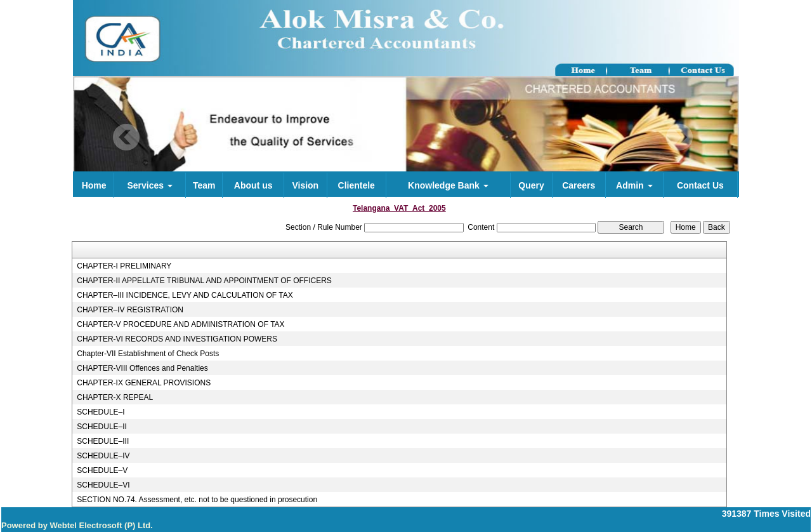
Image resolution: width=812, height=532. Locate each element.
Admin (634, 185)
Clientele (357, 185)
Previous (127, 137)
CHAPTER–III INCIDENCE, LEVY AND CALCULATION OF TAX (185, 295)
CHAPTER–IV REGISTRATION (130, 310)
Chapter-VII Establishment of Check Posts (148, 354)
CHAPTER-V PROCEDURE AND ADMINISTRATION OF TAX (180, 324)
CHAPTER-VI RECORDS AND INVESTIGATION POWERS (177, 339)
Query (531, 185)
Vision (305, 185)
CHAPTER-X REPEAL (115, 397)
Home (94, 185)
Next (679, 137)
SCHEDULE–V (102, 470)
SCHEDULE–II (102, 427)
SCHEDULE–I (101, 412)
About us (253, 185)
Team (204, 185)
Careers (579, 185)
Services (150, 185)
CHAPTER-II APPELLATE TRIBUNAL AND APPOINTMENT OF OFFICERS (204, 281)
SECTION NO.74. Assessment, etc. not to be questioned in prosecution (197, 500)
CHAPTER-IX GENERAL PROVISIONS (144, 383)
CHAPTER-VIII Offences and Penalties (142, 368)
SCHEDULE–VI (103, 485)
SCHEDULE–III (103, 441)
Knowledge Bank (448, 185)
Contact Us (700, 185)
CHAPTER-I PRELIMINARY (124, 266)
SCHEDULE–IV (103, 456)
